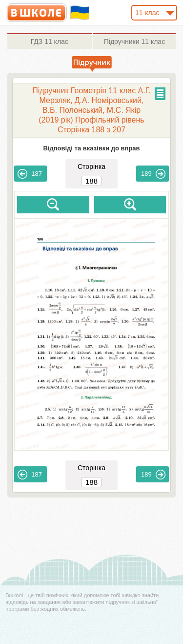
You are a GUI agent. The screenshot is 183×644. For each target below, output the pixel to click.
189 (153, 174)
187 (30, 174)
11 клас (50, 42)
